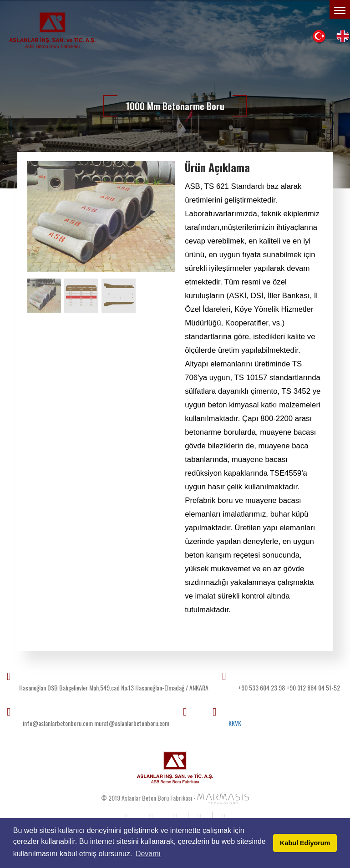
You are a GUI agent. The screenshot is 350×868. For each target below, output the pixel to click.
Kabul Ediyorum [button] (305, 843)
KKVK (235, 723)
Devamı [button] (148, 854)
